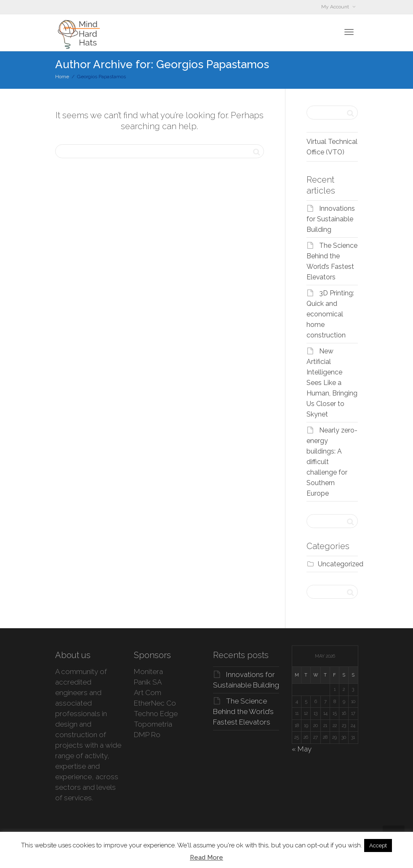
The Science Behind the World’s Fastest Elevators (243, 711)
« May (302, 749)
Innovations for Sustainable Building (331, 219)
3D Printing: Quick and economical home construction (330, 314)
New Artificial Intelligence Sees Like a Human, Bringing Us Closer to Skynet (332, 383)
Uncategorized (341, 564)
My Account (336, 7)
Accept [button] (378, 845)
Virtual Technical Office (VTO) (332, 147)
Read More (206, 857)
